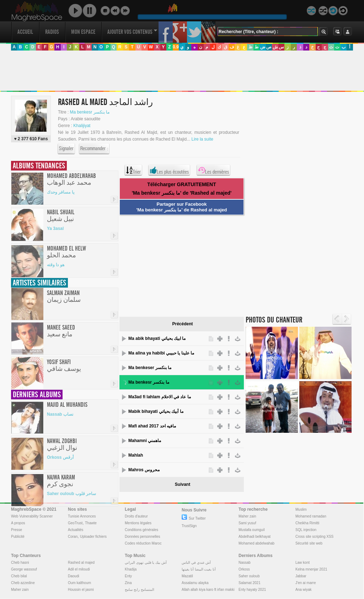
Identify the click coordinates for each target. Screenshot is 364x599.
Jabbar (301, 576)
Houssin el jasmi (81, 590)
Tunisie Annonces (82, 516)
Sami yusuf (247, 523)
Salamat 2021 (250, 583)
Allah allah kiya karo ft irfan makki (208, 590)
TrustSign (189, 526)
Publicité (18, 537)
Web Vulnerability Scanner (32, 516)
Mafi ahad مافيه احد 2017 (152, 426)
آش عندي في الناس (196, 563)
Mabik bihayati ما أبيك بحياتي (156, 411)
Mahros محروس (144, 470)
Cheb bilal (19, 576)
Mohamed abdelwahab (256, 543)
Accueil (25, 32)
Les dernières (213, 170)
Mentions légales (138, 523)
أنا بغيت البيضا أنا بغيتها (199, 569)
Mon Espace (83, 32)
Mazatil (187, 576)
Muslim (301, 509)
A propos (18, 523)
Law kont (303, 563)
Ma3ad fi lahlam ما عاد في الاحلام (160, 397)
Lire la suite (202, 139)
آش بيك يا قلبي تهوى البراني (146, 563)
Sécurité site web (309, 543)
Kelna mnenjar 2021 (311, 569)
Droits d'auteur (136, 516)
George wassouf (24, 569)
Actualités (76, 530)
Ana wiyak (304, 590)
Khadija (131, 569)
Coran (73, 537)
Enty (128, 576)
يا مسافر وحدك (61, 192)
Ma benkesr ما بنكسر (90, 112)
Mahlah (136, 455)
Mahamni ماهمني (145, 441)
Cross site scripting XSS (314, 537)
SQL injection (306, 530)
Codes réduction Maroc (143, 543)
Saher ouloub (249, 576)
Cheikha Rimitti (307, 523)
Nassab (245, 563)
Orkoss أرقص (60, 457)
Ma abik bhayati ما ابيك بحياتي (157, 338)
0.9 (176, 47)
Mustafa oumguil (251, 530)
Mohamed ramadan (311, 516)
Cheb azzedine (23, 583)
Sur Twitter (194, 518)
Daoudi (74, 576)
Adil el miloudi (79, 569)
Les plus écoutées (169, 170)
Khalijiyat (82, 126)
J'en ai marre (306, 583)
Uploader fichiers (93, 537)
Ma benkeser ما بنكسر (150, 368)
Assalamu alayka (195, 583)
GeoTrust (75, 523)
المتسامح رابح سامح (140, 590)
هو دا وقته (56, 265)
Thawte (91, 523)
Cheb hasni (20, 563)
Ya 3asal (55, 228)
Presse (17, 530)
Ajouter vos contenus (132, 32)
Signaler (66, 149)
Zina (128, 583)
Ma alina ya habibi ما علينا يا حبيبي (161, 353)
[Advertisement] (182, 71)
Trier (133, 170)
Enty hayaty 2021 (252, 590)
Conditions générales (141, 530)
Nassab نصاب (60, 414)
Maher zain (247, 516)
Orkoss (244, 569)
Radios (52, 32)
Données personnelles (143, 537)
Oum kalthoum (79, 583)
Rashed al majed (81, 563)
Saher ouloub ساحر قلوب (71, 494)
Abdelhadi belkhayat (255, 537)
